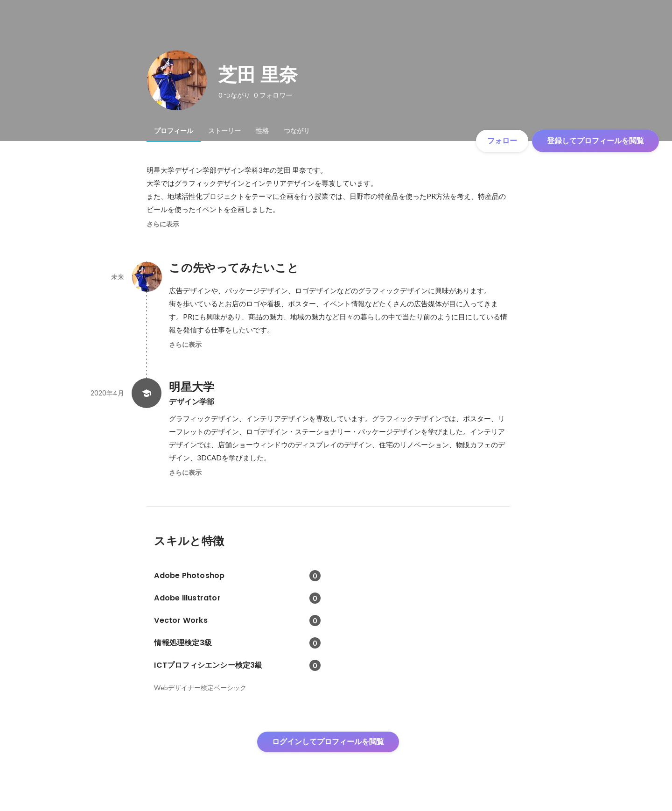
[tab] (174, 131)
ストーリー (224, 131)
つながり (297, 131)
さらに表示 (163, 224)
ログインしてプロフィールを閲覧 (328, 742)
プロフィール (174, 131)
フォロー (502, 141)
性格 (262, 131)
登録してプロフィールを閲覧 (595, 141)
